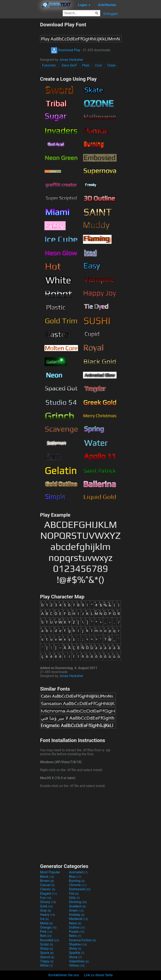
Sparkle (77, 953)
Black (47, 877)
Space (47, 953)
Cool (98, 65)
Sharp (47, 949)
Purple (77, 932)
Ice (44, 919)
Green (76, 910)
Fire (74, 894)
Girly (74, 898)
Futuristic (49, 65)
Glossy (48, 902)
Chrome (78, 885)
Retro (75, 936)
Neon (75, 923)
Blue (75, 877)
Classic (48, 889)
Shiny (75, 949)
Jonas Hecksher (71, 60)
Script (47, 944)
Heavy (47, 915)
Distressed (80, 889)
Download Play (66, 50)
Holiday (77, 915)
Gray (45, 910)
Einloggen (111, 14)
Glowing (78, 902)
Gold (46, 906)
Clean (112, 65)
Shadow (78, 944)
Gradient (77, 906)
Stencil (47, 957)
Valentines (79, 961)
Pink (46, 932)
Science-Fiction (82, 940)
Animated (78, 872)
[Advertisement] (20, 84)
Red (46, 936)
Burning (77, 881)
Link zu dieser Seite (98, 975)
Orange (48, 927)
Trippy (47, 961)
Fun (46, 898)
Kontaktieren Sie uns (64, 975)
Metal (46, 923)
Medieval (79, 919)
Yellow (77, 965)
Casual (47, 885)
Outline (77, 927)
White (46, 965)
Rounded (50, 940)
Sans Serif (69, 65)
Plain (86, 65)
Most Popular (50, 872)
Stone (75, 957)
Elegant (49, 894)
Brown (47, 881)
